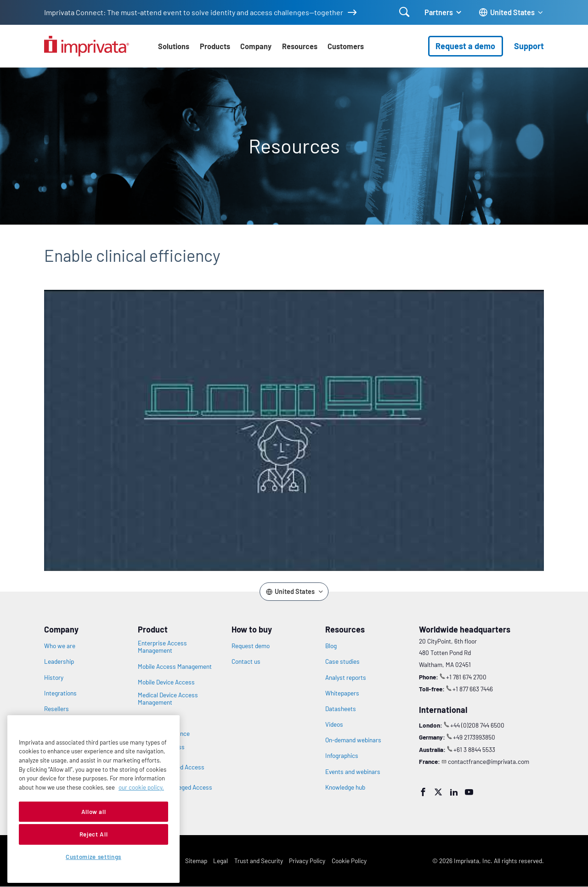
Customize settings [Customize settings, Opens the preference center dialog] (93, 857)
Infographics (342, 756)
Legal (220, 861)
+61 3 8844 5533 (474, 749)
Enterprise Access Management (162, 647)
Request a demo (465, 46)
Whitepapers (342, 693)
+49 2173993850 (474, 737)
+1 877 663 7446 (473, 689)
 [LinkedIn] (454, 792)
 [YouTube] (469, 792)
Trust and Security (259, 861)
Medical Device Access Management (168, 699)
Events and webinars (353, 772)
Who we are (60, 646)
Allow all (94, 812)
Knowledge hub (345, 787)
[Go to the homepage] (87, 46)
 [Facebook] (423, 792)
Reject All (94, 834)
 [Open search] (404, 12)
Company (256, 46)
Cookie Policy (349, 861)
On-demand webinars (353, 740)
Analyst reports (346, 678)
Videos (334, 724)
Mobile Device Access (166, 682)
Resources (300, 46)
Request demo (251, 646)
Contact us (246, 661)
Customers (346, 46)
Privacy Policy (307, 861)
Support (529, 46)
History (54, 678)
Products (215, 46)
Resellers (57, 709)
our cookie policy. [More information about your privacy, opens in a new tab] (141, 787)
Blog (331, 646)
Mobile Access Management (175, 667)
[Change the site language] (511, 13)
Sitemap (196, 861)
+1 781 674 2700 (466, 677)
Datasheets (341, 709)
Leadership (59, 661)
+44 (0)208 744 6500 (477, 725)
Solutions (174, 46)
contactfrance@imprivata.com (489, 761)
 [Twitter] (438, 792)
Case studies (342, 661)
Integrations (60, 693)
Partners (439, 12)
